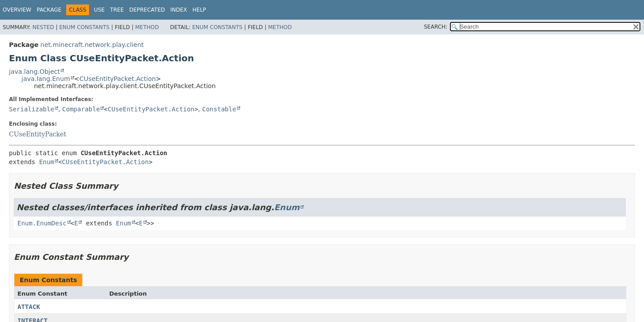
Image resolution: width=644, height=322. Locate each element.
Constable (219, 109)
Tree (117, 10)
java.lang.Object (34, 72)
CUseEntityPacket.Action (117, 79)
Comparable (81, 109)
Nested (43, 27)
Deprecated (147, 10)
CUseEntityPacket (38, 134)
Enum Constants (84, 27)
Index (179, 10)
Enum (47, 162)
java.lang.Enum (46, 79)
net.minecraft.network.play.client (92, 45)
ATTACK (29, 307)
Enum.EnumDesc (42, 223)
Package (49, 10)
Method (147, 27)
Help (199, 10)
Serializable (32, 109)
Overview (17, 10)
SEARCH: (436, 27)
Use (99, 10)
